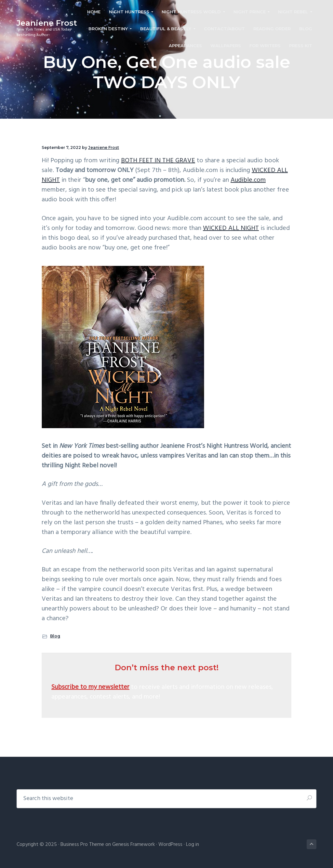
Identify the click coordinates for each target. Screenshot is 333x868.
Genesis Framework (133, 845)
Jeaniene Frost (47, 23)
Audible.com (248, 180)
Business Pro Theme (82, 845)
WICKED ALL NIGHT (231, 228)
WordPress (170, 845)
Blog (55, 636)
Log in (193, 845)
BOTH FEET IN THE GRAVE (158, 161)
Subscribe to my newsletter (90, 687)
